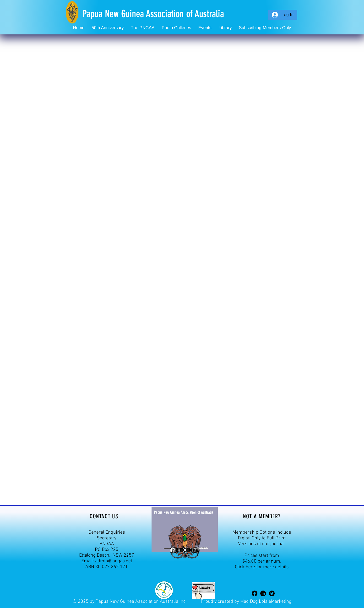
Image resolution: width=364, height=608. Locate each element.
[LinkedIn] (263, 593)
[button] (205, 28)
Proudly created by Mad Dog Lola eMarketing (246, 602)
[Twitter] (272, 593)
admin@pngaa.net (114, 561)
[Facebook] (255, 593)
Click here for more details (262, 567)
